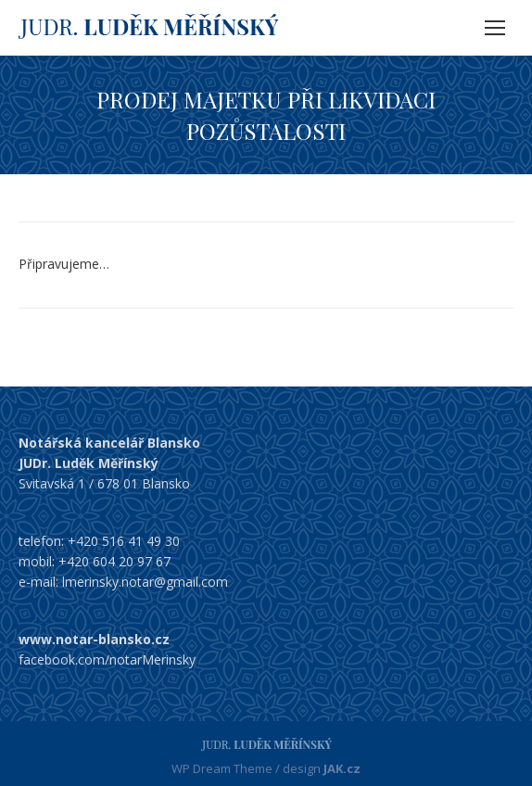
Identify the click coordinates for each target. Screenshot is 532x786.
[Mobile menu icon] (495, 28)
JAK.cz (342, 768)
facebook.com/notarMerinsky (107, 659)
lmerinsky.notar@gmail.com (145, 582)
